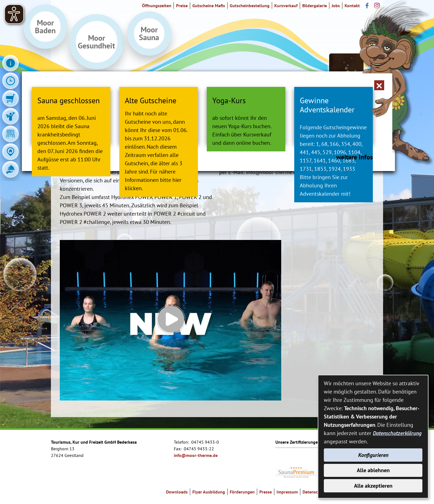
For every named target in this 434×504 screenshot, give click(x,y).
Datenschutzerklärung (397, 433)
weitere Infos (352, 218)
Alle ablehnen (373, 470)
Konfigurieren (373, 455)
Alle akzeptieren (373, 486)
